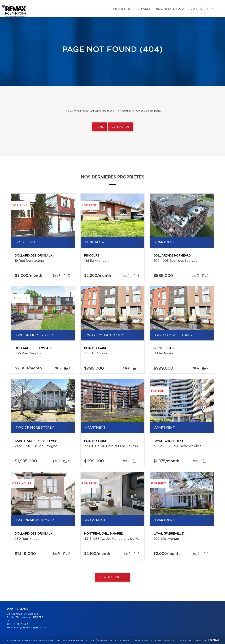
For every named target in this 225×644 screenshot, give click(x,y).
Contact (197, 9)
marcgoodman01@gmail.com (31, 628)
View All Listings (112, 577)
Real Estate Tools (170, 9)
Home (100, 127)
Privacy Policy (143, 640)
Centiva (214, 640)
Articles (143, 9)
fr (214, 9)
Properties (122, 9)
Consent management (180, 640)
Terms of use (159, 640)
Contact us (121, 127)
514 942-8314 (20, 624)
